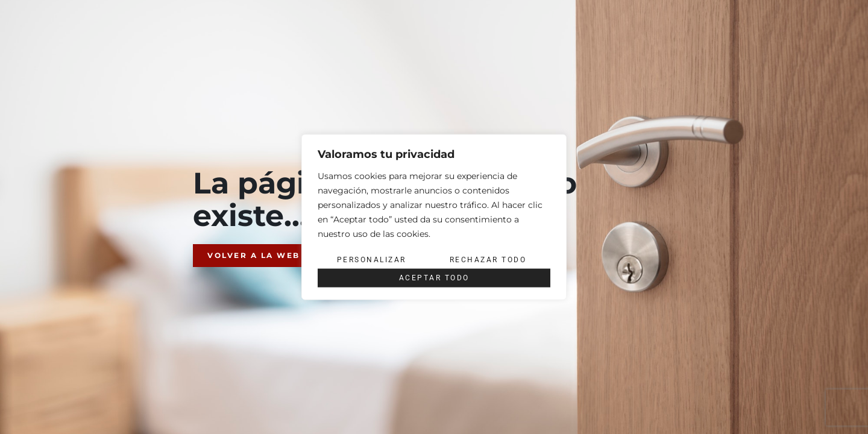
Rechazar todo (488, 260)
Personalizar (372, 260)
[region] (434, 217)
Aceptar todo (434, 278)
